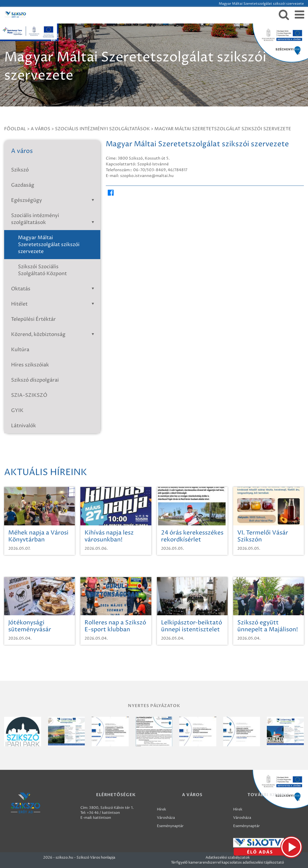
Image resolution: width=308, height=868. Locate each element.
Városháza (166, 818)
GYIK (17, 410)
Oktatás (54, 289)
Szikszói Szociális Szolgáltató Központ (42, 270)
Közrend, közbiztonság (54, 334)
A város (40, 129)
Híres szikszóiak (30, 365)
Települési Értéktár (33, 319)
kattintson (102, 818)
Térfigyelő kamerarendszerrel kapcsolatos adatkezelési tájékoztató (227, 862)
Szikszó (20, 170)
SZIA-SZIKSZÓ (29, 395)
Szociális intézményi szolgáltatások (102, 129)
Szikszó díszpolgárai (35, 380)
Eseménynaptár (170, 826)
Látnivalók (23, 426)
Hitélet (54, 304)
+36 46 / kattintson (103, 813)
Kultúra (20, 350)
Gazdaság (23, 185)
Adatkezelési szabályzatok (228, 857)
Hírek (161, 809)
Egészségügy (54, 200)
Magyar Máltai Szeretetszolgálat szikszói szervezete (223, 129)
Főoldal (15, 129)
